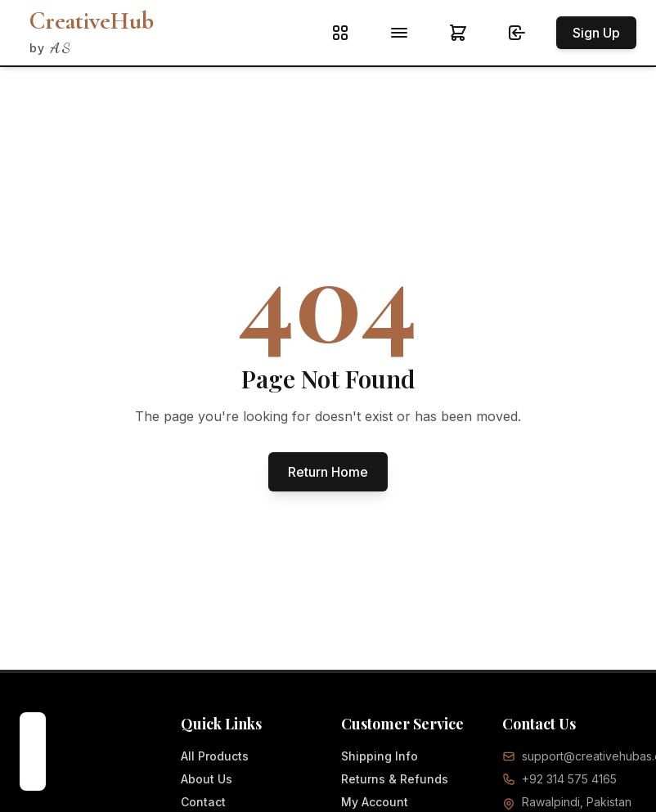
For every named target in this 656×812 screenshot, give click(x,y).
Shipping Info (380, 756)
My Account (375, 802)
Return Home (328, 472)
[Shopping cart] (461, 33)
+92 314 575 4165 (569, 779)
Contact (203, 802)
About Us (207, 779)
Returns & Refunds (395, 779)
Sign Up (596, 33)
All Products (215, 756)
